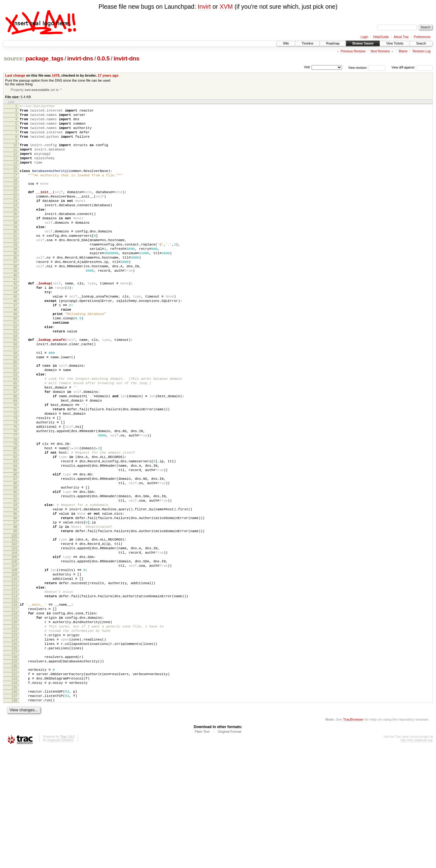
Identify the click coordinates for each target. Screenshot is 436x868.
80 (15, 515)
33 (15, 271)
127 (14, 762)
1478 (56, 75)
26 (15, 234)
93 (15, 584)
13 (15, 169)
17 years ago (108, 75)
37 (15, 293)
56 (15, 391)
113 (14, 689)
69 (15, 458)
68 (15, 453)
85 (15, 542)
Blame (403, 51)
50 (15, 360)
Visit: (307, 67)
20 (15, 204)
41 (15, 312)
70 (15, 464)
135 (14, 803)
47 (15, 344)
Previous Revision (353, 51)
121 (14, 730)
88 (15, 558)
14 (15, 174)
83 (15, 531)
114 (14, 694)
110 (14, 673)
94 (15, 589)
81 (15, 521)
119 (14, 719)
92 (15, 579)
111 (14, 678)
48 (15, 350)
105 (14, 646)
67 (15, 448)
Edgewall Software (60, 859)
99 (15, 616)
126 (14, 756)
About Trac (401, 37)
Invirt (204, 7)
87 (15, 552)
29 (15, 250)
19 (15, 198)
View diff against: (412, 67)
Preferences (422, 37)
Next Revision (380, 51)
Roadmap (333, 43)
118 (14, 714)
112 (14, 684)
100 (14, 621)
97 (15, 605)
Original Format (229, 851)
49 (15, 355)
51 (15, 365)
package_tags (45, 58)
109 (14, 668)
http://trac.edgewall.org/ (417, 859)
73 (15, 479)
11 (15, 159)
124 (14, 746)
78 (15, 506)
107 (14, 657)
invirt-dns (80, 58)
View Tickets (395, 43)
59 (15, 407)
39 (15, 303)
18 (15, 194)
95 (15, 595)
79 (15, 510)
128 (14, 767)
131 (14, 782)
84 (15, 537)
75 (15, 490)
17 (15, 189)
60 (15, 412)
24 (15, 224)
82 (15, 526)
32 (15, 266)
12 (15, 164)
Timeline (307, 43)
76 (15, 495)
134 (14, 798)
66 (15, 442)
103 (14, 636)
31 (15, 261)
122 (14, 735)
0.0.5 (103, 58)
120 (14, 725)
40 (15, 308)
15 (15, 180)
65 (15, 437)
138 (14, 819)
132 (14, 787)
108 (14, 662)
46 (15, 339)
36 (15, 287)
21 (15, 208)
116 (14, 703)
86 (15, 547)
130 (14, 778)
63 (15, 427)
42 (15, 318)
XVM (226, 7)
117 (14, 709)
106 (14, 652)
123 (14, 741)
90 (15, 568)
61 (15, 416)
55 (15, 385)
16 (15, 184)
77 (15, 501)
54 (15, 381)
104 (14, 641)
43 (15, 323)
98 (15, 611)
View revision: (358, 67)
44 (15, 328)
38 (15, 298)
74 (15, 485)
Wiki (286, 43)
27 (15, 240)
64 (15, 432)
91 (15, 574)
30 (15, 255)
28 (15, 245)
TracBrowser (353, 839)
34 (15, 277)
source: (14, 58)
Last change (15, 75)
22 (15, 213)
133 (14, 792)
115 (14, 699)
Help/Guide (381, 37)
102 (14, 631)
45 (15, 334)
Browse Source (363, 43)
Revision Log (422, 51)
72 (15, 474)
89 (15, 563)
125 (14, 751)
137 (14, 813)
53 (15, 376)
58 (15, 401)
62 (15, 421)
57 (15, 396)
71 (15, 469)
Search (421, 43)
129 (14, 772)
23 (15, 218)
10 (15, 153)
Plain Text (202, 851)
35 (15, 282)
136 (14, 808)
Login (364, 37)
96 (15, 600)
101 (14, 625)
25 (15, 229)
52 (15, 371)
